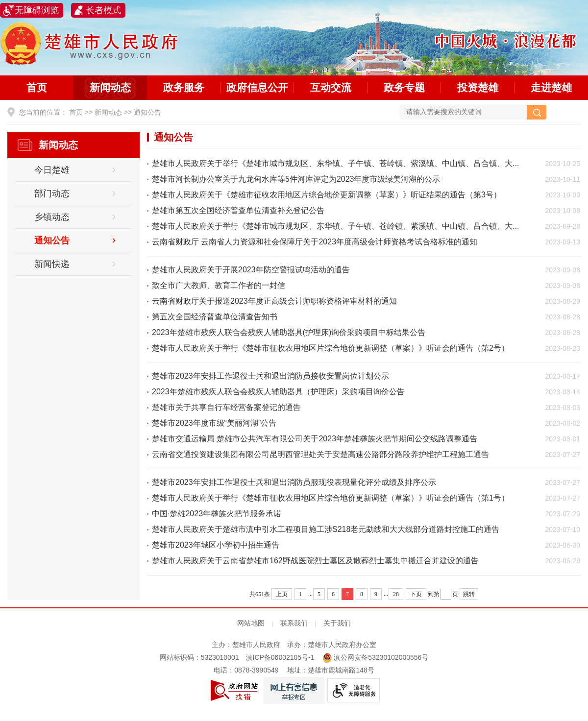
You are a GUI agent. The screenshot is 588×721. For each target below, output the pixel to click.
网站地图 (251, 623)
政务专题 (404, 87)
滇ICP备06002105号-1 (280, 657)
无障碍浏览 (37, 10)
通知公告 (147, 112)
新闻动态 (110, 87)
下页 (416, 594)
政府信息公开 (257, 87)
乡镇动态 (52, 217)
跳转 (469, 594)
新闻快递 (52, 264)
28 (396, 594)
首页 (37, 87)
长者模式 (103, 10)
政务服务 (184, 87)
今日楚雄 (52, 170)
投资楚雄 (478, 87)
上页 (282, 594)
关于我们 (337, 623)
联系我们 (294, 623)
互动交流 (331, 87)
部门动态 (52, 193)
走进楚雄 (551, 87)
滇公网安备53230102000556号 (376, 657)
